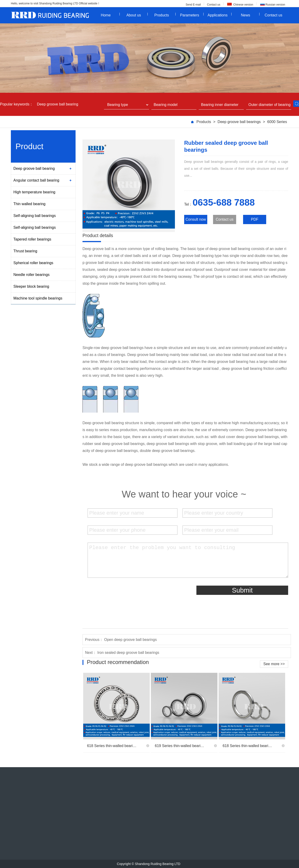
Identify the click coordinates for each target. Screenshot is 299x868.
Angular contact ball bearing (36, 180)
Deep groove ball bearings (239, 122)
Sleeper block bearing (31, 286)
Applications (220, 15)
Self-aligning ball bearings (35, 216)
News (250, 15)
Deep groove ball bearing (58, 104)
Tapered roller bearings (32, 239)
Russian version (275, 5)
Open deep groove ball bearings (131, 640)
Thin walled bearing (29, 204)
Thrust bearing (25, 251)
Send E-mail (193, 5)
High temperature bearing (34, 192)
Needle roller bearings (32, 275)
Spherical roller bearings (33, 263)
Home (110, 15)
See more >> (274, 664)
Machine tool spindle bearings (38, 298)
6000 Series (277, 122)
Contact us (214, 5)
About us (137, 15)
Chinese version (243, 5)
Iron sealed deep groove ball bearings (128, 653)
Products (165, 15)
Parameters (192, 15)
